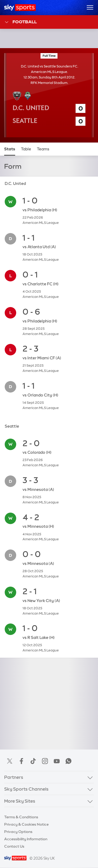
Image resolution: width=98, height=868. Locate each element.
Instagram (45, 761)
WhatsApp (68, 761)
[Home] (20, 8)
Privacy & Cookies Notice (26, 824)
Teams (43, 149)
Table (26, 149)
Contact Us (14, 846)
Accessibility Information (26, 839)
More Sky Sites (20, 801)
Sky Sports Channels (26, 789)
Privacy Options (18, 832)
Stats (10, 149)
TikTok (33, 761)
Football (21, 22)
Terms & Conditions (21, 817)
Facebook (21, 761)
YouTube (57, 761)
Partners (14, 777)
